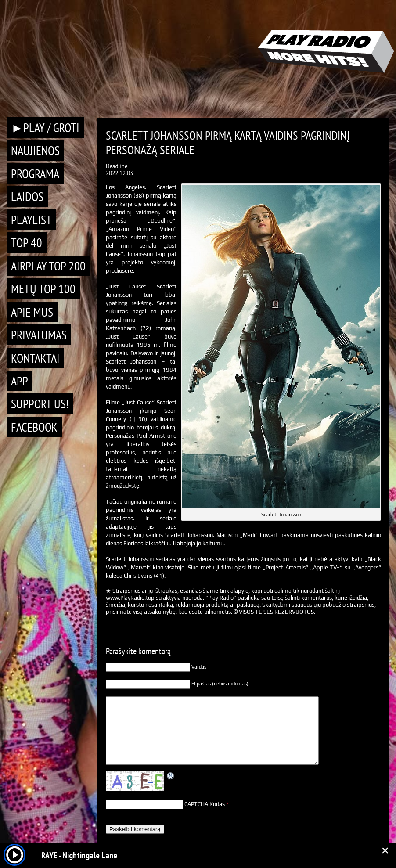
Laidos (27, 196)
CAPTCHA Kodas (205, 804)
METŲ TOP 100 (43, 289)
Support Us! (40, 404)
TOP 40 (27, 243)
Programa (35, 174)
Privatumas (39, 335)
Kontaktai (35, 358)
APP (20, 381)
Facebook (34, 427)
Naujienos (35, 150)
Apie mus (32, 312)
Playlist (31, 220)
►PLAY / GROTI (45, 128)
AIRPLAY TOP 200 (48, 266)
